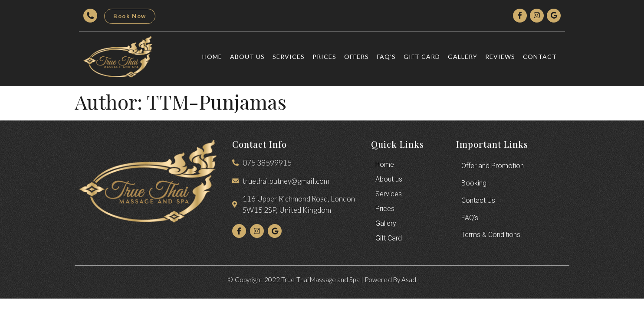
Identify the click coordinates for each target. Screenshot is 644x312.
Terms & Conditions (491, 235)
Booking (474, 183)
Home (212, 57)
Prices (324, 57)
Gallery (463, 57)
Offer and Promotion (493, 166)
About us (247, 57)
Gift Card (422, 57)
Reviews (500, 57)
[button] (130, 16)
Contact (540, 57)
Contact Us (478, 200)
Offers (356, 57)
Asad (409, 279)
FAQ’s (386, 57)
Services (289, 57)
